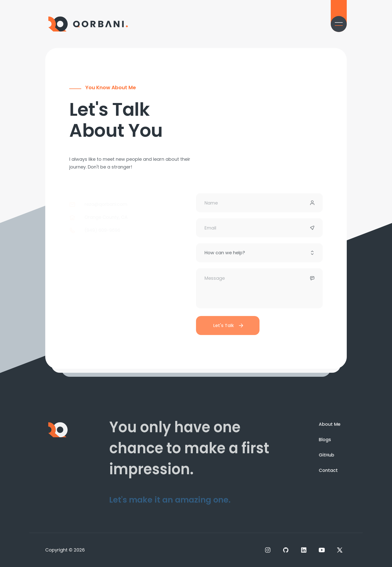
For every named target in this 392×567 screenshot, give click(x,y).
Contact (328, 475)
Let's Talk (229, 331)
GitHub (326, 458)
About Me (330, 424)
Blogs (325, 441)
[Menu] (339, 24)
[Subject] (259, 258)
